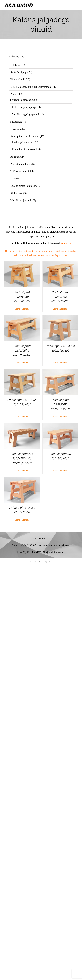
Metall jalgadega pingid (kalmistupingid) (31, 87)
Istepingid (17, 122)
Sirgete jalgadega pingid (24, 100)
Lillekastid (16, 65)
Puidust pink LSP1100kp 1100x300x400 (22, 350)
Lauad (13, 179)
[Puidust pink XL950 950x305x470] (22, 479)
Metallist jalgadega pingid (25, 114)
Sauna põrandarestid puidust (25, 136)
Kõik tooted (16, 193)
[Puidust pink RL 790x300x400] (60, 425)
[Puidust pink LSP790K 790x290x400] (22, 371)
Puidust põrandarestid (23, 142)
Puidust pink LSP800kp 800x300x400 (60, 297)
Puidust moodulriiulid (22, 171)
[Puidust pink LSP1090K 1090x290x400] (60, 371)
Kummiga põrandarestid (24, 149)
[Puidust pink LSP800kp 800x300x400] (60, 263)
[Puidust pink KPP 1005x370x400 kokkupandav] (22, 425)
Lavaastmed (16, 129)
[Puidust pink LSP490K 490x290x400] (60, 317)
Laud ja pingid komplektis (24, 186)
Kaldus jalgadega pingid (24, 107)
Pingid (14, 94)
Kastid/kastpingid (19, 72)
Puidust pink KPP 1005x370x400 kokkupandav (22, 458)
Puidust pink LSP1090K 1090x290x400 (60, 404)
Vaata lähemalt (22, 309)
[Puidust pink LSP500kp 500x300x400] (22, 263)
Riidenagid (16, 157)
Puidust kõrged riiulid (21, 164)
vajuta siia (66, 243)
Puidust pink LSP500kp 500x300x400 (22, 297)
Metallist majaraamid (21, 200)
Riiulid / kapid (18, 79)
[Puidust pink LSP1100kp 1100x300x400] (22, 317)
